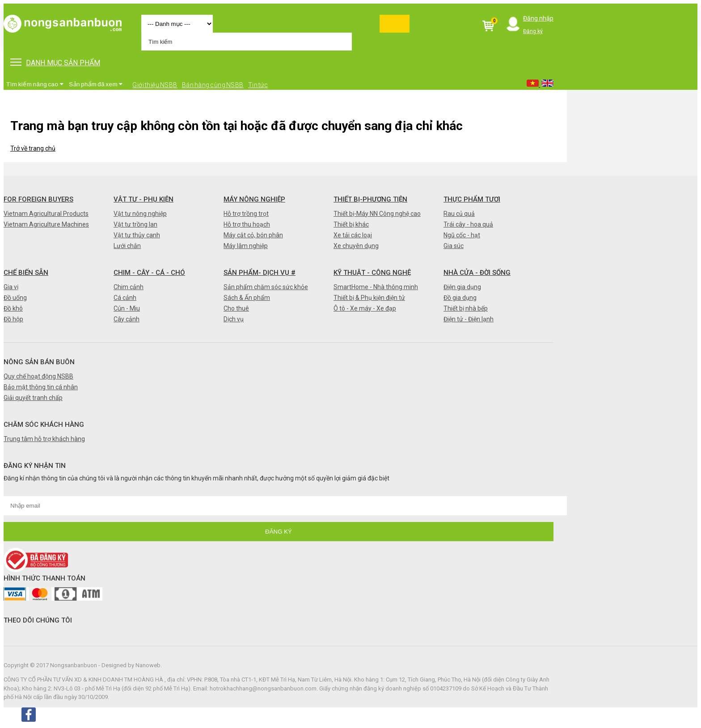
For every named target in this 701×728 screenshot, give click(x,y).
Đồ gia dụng (460, 298)
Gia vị (11, 287)
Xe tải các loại (353, 235)
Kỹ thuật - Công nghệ (372, 273)
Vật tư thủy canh (137, 235)
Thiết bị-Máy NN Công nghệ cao (377, 214)
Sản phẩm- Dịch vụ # (260, 273)
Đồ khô (13, 308)
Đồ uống (15, 298)
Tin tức (258, 85)
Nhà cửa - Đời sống (477, 273)
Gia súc (454, 246)
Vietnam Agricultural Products (46, 214)
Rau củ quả (459, 214)
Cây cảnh (127, 319)
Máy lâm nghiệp (246, 246)
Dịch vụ (234, 319)
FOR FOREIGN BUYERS (38, 199)
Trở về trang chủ (33, 148)
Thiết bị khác (351, 224)
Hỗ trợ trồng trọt (246, 214)
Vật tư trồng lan (135, 224)
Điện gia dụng (462, 287)
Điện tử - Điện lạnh (469, 319)
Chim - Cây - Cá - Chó (149, 273)
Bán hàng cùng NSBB (213, 85)
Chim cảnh (129, 287)
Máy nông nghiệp (254, 199)
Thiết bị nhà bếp (466, 308)
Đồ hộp (13, 319)
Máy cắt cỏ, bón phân (253, 235)
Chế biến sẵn (26, 273)
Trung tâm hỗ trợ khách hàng (44, 439)
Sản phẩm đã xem (96, 84)
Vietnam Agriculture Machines (46, 224)
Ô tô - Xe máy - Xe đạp (365, 308)
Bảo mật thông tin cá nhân (41, 387)
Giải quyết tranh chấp (33, 398)
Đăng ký (533, 31)
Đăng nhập (538, 18)
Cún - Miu (127, 308)
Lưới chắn (127, 246)
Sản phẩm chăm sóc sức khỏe (266, 287)
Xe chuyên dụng (356, 246)
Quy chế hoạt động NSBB (38, 376)
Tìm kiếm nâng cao (35, 84)
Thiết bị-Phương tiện (370, 199)
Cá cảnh (125, 298)
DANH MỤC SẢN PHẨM (55, 63)
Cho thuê (236, 308)
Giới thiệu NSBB (155, 85)
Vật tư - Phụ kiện (144, 199)
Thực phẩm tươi (472, 199)
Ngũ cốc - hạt (462, 235)
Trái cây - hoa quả (468, 224)
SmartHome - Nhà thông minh (376, 287)
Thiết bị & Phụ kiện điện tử (369, 298)
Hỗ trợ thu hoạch (247, 224)
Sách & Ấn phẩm (247, 298)
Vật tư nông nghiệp (140, 214)
